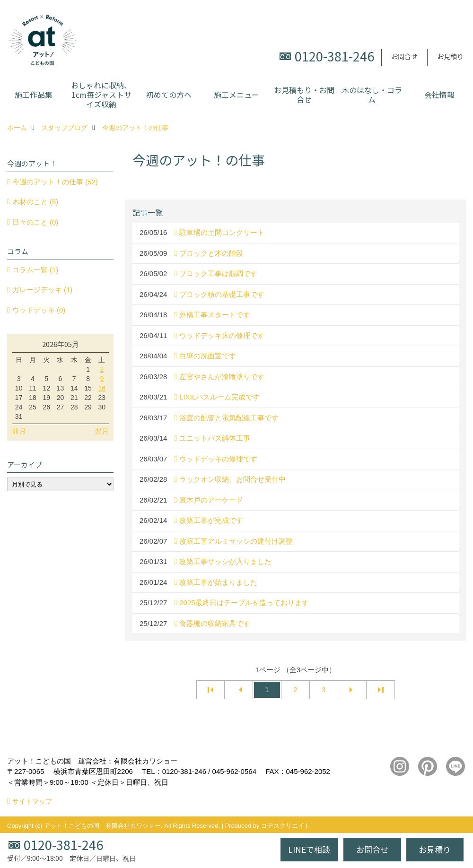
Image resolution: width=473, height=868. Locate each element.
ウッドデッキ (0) (39, 310)
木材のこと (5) (35, 202)
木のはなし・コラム (372, 95)
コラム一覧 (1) (35, 270)
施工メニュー (236, 95)
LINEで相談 (309, 849)
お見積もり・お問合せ (304, 95)
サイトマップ (32, 801)
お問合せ (404, 56)
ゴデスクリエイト (286, 826)
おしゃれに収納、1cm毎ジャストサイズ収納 (101, 95)
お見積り (450, 56)
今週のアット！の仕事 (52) (55, 182)
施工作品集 (34, 95)
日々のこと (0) (35, 222)
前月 (19, 431)
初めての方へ (169, 95)
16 (102, 388)
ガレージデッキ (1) (43, 290)
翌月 (102, 431)
